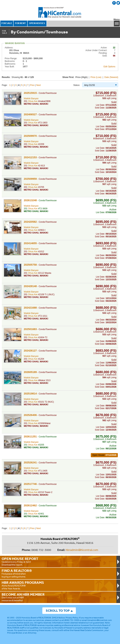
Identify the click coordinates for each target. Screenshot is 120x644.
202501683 (30, 329)
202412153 (30, 157)
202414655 (30, 243)
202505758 (30, 265)
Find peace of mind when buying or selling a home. (58, 573)
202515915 (30, 93)
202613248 (30, 200)
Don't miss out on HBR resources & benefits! (58, 597)
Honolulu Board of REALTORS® (36, 618)
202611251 (30, 436)
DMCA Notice (58, 618)
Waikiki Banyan (31, 99)
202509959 (30, 179)
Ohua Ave (33, 101)
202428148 (30, 286)
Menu (117, 19)
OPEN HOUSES (37, 23)
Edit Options (109, 67)
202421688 (30, 308)
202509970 (30, 136)
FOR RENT (20, 23)
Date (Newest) (111, 77)
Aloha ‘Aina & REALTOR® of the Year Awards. (58, 585)
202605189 (30, 372)
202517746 (30, 484)
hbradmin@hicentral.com (82, 550)
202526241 (30, 462)
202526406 (30, 415)
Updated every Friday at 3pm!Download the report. (58, 561)
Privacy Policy (72, 618)
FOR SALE (7, 23)
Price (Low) (96, 77)
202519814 (30, 394)
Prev (32, 85)
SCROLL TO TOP (58, 611)
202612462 (30, 505)
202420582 (30, 222)
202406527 (30, 114)
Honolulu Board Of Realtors (60, 12)
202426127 (30, 351)
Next (38, 85)
